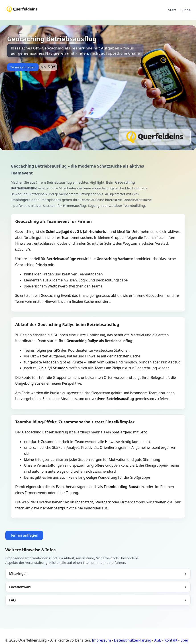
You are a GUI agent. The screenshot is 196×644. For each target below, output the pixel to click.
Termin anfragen (23, 67)
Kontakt (171, 640)
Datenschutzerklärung (133, 640)
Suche (186, 10)
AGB (158, 640)
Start (172, 10)
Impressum (102, 640)
